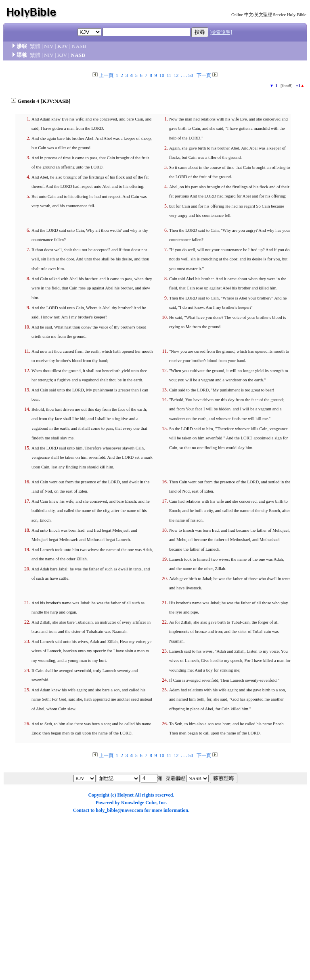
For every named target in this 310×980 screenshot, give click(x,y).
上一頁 (106, 75)
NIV (49, 46)
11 (169, 75)
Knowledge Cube (139, 803)
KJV (63, 46)
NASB (79, 46)
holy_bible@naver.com (119, 810)
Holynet (125, 795)
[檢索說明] (221, 32)
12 (176, 75)
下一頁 (204, 75)
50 (191, 75)
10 (162, 75)
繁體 (35, 46)
